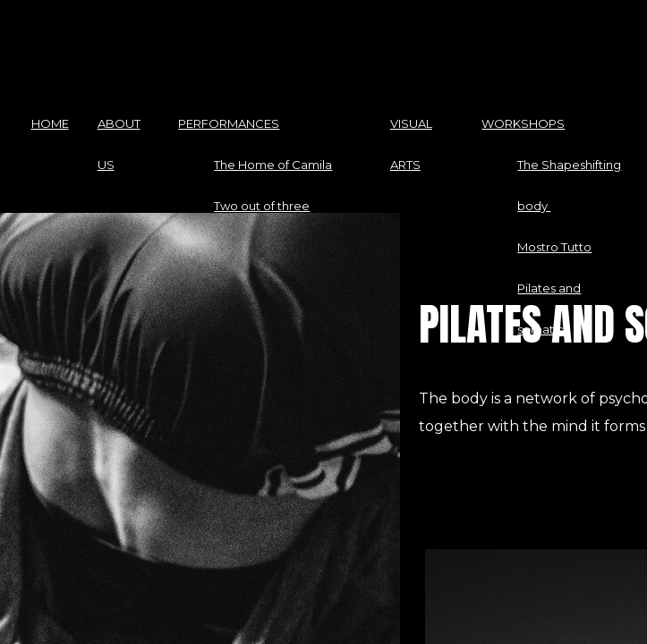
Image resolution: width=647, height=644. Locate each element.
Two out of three (262, 206)
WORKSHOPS (523, 123)
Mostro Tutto (554, 247)
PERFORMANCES (229, 123)
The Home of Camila (273, 165)
